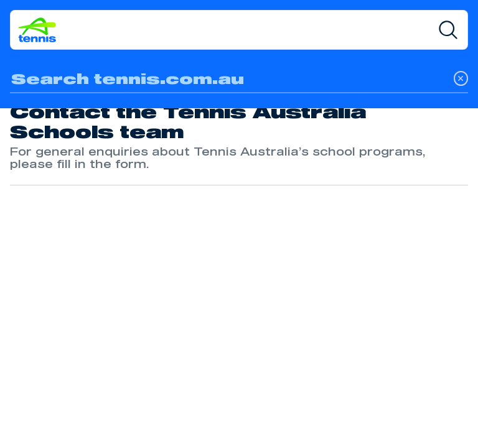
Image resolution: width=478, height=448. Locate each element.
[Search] (448, 30)
